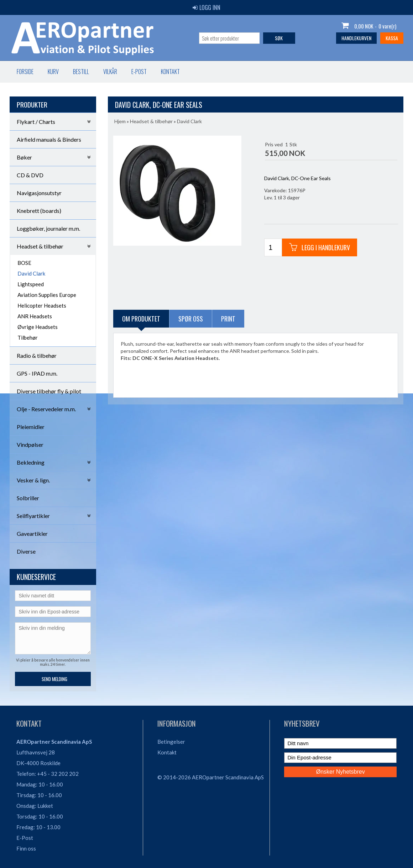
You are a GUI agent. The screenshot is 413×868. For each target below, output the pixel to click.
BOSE (24, 263)
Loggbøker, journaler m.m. (48, 228)
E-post (139, 72)
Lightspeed (31, 284)
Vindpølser (30, 445)
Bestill (81, 72)
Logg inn (206, 7)
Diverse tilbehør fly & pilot (49, 391)
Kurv (53, 72)
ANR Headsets (35, 316)
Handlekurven (356, 38)
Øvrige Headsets (38, 327)
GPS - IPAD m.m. (37, 373)
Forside (25, 72)
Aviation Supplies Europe (47, 295)
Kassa (392, 38)
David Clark (31, 273)
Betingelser (171, 742)
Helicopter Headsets (42, 305)
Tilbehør (28, 338)
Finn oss (26, 848)
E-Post (25, 838)
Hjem (120, 121)
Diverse (26, 551)
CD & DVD (30, 175)
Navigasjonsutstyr (39, 193)
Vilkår (110, 72)
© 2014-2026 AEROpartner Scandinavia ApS (211, 777)
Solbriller (28, 498)
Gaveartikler (32, 534)
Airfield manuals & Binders (49, 139)
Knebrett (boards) (39, 211)
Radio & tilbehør (37, 355)
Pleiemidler (31, 427)
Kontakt (170, 72)
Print (228, 319)
